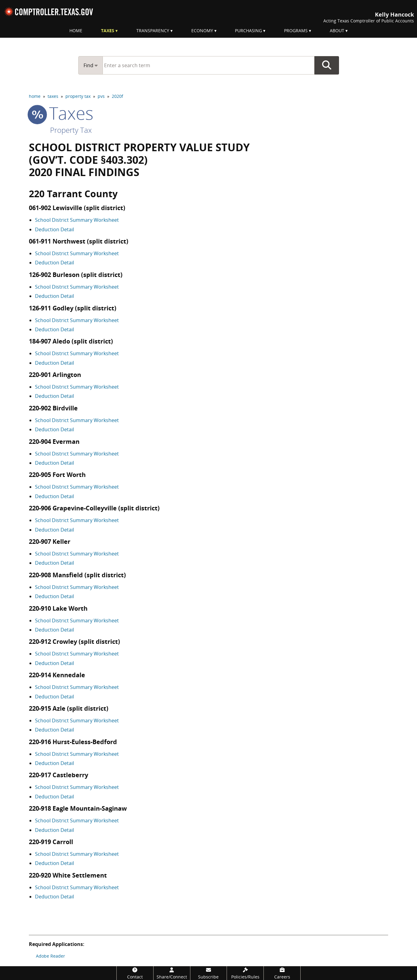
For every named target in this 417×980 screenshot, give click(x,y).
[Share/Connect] (172, 973)
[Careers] (282, 973)
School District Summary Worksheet (77, 220)
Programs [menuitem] (296, 31)
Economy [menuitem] (202, 31)
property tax (78, 96)
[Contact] (135, 973)
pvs (101, 96)
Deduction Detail (55, 229)
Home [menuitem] (76, 31)
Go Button (327, 65)
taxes (53, 96)
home (35, 96)
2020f (117, 96)
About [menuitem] (337, 31)
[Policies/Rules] (245, 973)
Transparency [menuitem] (153, 31)
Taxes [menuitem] (108, 31)
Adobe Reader (51, 956)
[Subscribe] (209, 973)
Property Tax (71, 130)
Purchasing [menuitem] (248, 31)
